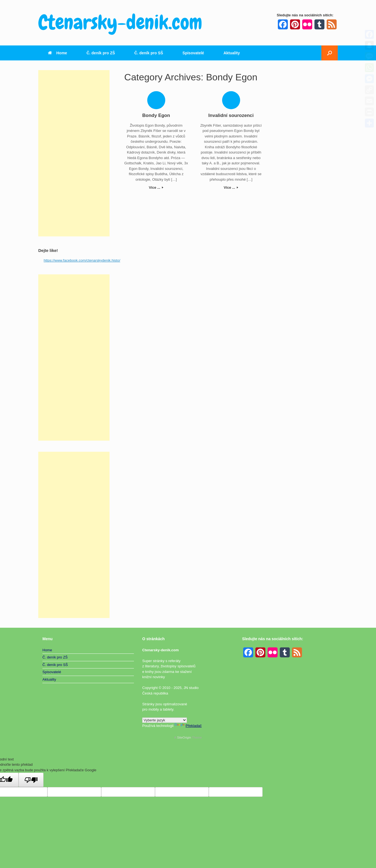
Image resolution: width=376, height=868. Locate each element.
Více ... (156, 187)
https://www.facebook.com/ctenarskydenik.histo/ (82, 260)
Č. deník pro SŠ (149, 53)
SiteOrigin (184, 737)
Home (58, 53)
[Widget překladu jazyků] (165, 720)
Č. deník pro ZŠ (101, 53)
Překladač (188, 726)
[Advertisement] (74, 153)
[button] (330, 53)
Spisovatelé (193, 53)
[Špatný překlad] (31, 780)
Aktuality (232, 53)
